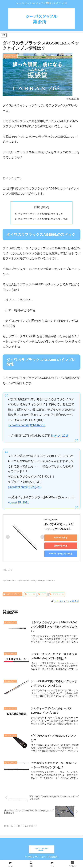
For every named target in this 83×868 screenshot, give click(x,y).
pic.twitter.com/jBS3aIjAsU (25, 488)
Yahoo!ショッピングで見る (61, 554)
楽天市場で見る (61, 546)
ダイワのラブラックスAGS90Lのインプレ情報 (43, 219)
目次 (37, 207)
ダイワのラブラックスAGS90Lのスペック (40, 214)
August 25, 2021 (18, 503)
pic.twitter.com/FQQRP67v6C (27, 426)
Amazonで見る (61, 538)
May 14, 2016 (60, 436)
